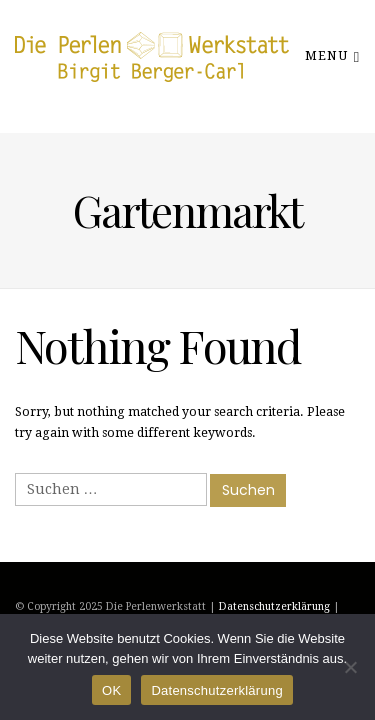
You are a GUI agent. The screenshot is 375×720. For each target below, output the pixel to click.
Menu (332, 55)
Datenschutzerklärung (274, 606)
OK (111, 690)
